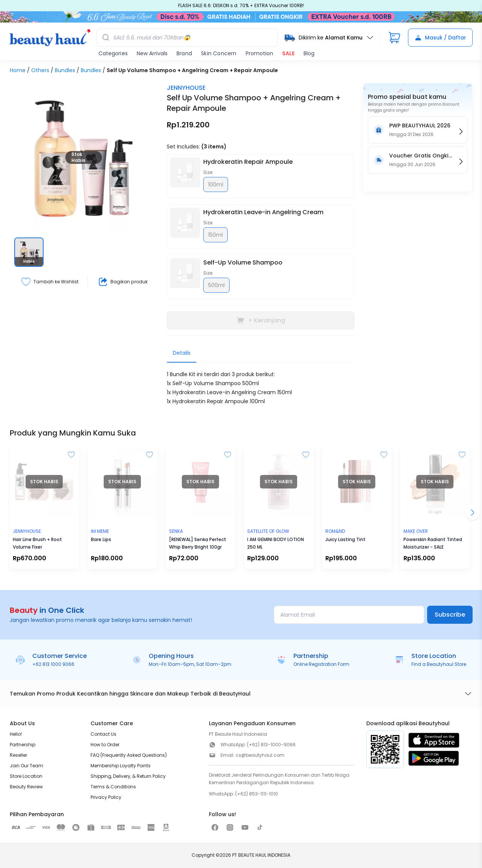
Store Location (26, 776)
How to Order (105, 745)
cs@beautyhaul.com (260, 755)
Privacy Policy (106, 797)
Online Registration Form (321, 664)
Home (18, 70)
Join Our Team (26, 766)
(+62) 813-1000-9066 (271, 745)
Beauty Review (26, 787)
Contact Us (104, 734)
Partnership (23, 745)
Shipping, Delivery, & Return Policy (128, 776)
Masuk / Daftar (440, 38)
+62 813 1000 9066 (53, 664)
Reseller (18, 755)
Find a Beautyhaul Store (439, 664)
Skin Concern (219, 53)
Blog (309, 53)
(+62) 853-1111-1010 (257, 794)
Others (40, 70)
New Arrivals (152, 53)
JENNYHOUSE (186, 88)
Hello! (16, 734)
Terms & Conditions (113, 787)
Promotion (259, 53)
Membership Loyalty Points (121, 766)
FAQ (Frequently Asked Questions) (129, 755)
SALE (288, 53)
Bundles (65, 70)
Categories (113, 53)
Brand (184, 53)
